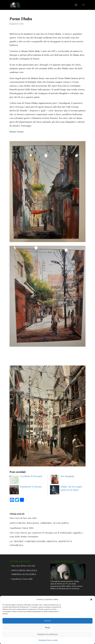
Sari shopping (67, 476)
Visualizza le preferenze (47, 634)
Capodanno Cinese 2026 (21, 528)
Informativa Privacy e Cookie (48, 640)
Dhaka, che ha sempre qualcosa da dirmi (71, 488)
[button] (91, 600)
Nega (48, 628)
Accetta (48, 621)
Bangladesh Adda (17, 24)
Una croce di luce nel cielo (23, 518)
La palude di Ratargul (31, 476)
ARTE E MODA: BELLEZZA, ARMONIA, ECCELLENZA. (39, 523)
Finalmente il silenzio (31, 487)
